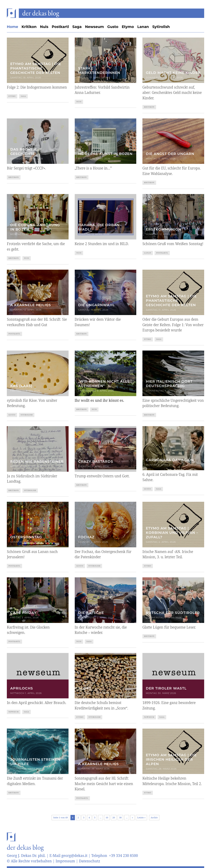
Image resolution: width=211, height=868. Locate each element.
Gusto (113, 27)
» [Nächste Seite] (132, 817)
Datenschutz (90, 861)
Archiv (154, 817)
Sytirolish (161, 27)
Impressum (65, 861)
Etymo (128, 27)
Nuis (44, 27)
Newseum (94, 27)
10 (107, 817)
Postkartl (60, 27)
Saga (77, 27)
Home (12, 27)
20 (114, 817)
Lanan (143, 27)
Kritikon (29, 27)
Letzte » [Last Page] (141, 817)
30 (120, 817)
